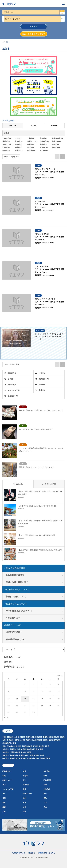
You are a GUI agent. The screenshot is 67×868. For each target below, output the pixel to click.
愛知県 (23, 752)
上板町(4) (43, 138)
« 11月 (6, 718)
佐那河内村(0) (57, 138)
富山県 (18, 746)
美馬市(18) (44, 147)
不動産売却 (12, 373)
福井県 (41, 746)
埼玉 (45, 794)
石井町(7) (6, 147)
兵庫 (24, 789)
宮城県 (12, 749)
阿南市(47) (19, 150)
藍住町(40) (56, 147)
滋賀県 (42, 755)
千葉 (45, 776)
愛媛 (4, 807)
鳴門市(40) (44, 150)
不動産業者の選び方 (15, 575)
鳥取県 (62, 737)
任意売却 (42, 373)
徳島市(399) (57, 141)
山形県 (18, 749)
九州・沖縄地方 (8, 740)
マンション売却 (14, 390)
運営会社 (8, 662)
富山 (4, 785)
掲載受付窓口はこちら (14, 667)
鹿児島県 (57, 740)
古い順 (33, 126)
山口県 (17, 737)
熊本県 (39, 740)
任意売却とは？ (13, 618)
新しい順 (13, 126)
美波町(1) (31, 147)
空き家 (10, 379)
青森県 (40, 749)
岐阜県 (18, 752)
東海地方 (6, 752)
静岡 (24, 771)
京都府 (12, 755)
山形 (24, 807)
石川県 (35, 746)
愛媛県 (45, 737)
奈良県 (36, 755)
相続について (44, 379)
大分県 (22, 740)
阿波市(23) (31, 150)
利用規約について (12, 657)
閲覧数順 (54, 126)
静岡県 (29, 752)
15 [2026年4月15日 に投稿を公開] (25, 699)
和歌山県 (24, 755)
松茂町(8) (18, 144)
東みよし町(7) (8, 144)
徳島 (45, 798)
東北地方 (6, 749)
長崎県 (51, 740)
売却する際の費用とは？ (17, 582)
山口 (45, 803)
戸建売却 (42, 385)
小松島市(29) (45, 141)
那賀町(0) (6, 150)
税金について (13, 396)
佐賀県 (17, 740)
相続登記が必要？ (14, 632)
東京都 (23, 758)
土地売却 (42, 390)
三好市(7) (18, 138)
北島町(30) (19, 141)
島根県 (28, 737)
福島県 (29, 749)
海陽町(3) (43, 144)
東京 (4, 794)
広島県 (34, 737)
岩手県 (23, 749)
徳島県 (39, 737)
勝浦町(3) (6, 141)
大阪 (24, 812)
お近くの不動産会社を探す (34, 34)
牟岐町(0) (56, 144)
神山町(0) (18, 147)
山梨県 (24, 746)
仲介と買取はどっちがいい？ (19, 611)
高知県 (57, 737)
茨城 (4, 776)
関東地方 (6, 758)
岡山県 (22, 737)
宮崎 (45, 785)
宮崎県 (28, 740)
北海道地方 (6, 743)
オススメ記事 (49, 484)
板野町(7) (31, 144)
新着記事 (18, 484)
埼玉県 (18, 758)
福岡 (4, 798)
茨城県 (48, 758)
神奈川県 (35, 758)
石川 (24, 780)
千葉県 (12, 758)
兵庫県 (18, 755)
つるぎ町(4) (7, 138)
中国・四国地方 (8, 737)
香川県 (51, 737)
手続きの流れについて (16, 597)
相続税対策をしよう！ (16, 639)
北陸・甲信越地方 (9, 746)
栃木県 (29, 758)
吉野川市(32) (32, 141)
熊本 (24, 803)
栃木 (24, 798)
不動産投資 (12, 385)
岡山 (45, 807)
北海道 (14, 743)
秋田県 (35, 749)
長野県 (47, 746)
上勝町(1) (31, 138)
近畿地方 (6, 755)
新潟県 (30, 746)
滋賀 (4, 803)
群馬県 (42, 758)
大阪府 (31, 755)
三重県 (12, 752)
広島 (4, 812)
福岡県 (45, 740)
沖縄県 (34, 740)
